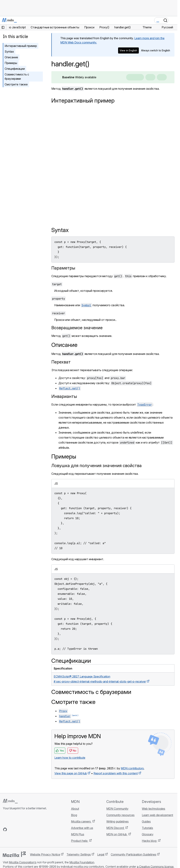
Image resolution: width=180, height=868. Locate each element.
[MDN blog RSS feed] (31, 829)
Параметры (63, 268)
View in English (128, 50)
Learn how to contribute (70, 758)
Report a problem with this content (116, 773)
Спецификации (15, 69)
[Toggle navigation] (173, 20)
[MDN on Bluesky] (11, 829)
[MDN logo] (10, 801)
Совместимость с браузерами (17, 77)
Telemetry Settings (79, 854)
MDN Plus (78, 834)
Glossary (148, 834)
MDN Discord (115, 828)
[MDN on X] (18, 829)
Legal (101, 854)
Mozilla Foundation (82, 862)
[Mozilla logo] (14, 854)
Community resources (120, 815)
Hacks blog (149, 841)
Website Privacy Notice (45, 854)
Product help (80, 841)
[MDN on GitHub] (5, 829)
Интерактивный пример (21, 46)
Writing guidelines (117, 821)
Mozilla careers (81, 821)
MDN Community (117, 809)
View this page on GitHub (71, 773)
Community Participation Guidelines (134, 854)
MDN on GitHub (117, 834)
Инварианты (64, 396)
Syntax (9, 52)
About (75, 809)
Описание (11, 57)
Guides (146, 821)
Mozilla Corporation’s (23, 862)
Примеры (11, 63)
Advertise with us (82, 828)
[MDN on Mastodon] (24, 829)
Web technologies (154, 809)
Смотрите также (16, 84)
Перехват (61, 362)
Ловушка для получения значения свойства (97, 466)
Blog (74, 815)
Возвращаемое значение (77, 328)
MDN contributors (132, 768)
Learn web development (157, 815)
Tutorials (147, 828)
